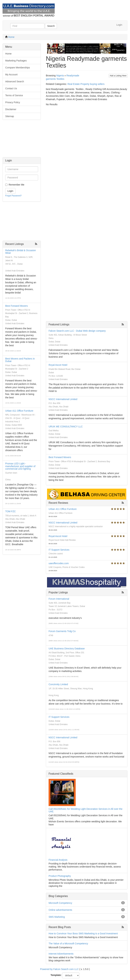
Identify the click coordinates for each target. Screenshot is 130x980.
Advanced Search (15, 81)
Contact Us (11, 88)
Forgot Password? (13, 196)
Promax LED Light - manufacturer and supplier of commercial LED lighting (20, 466)
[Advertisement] (22, 140)
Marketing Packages (16, 61)
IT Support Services (59, 550)
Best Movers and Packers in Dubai (20, 360)
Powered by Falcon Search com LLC (59, 969)
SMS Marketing (57, 917)
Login (119, 25)
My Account (11, 75)
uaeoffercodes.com (59, 563)
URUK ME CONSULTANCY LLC (66, 427)
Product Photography (60, 876)
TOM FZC (10, 511)
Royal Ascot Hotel (58, 365)
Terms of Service (14, 95)
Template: (56, 975)
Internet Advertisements (61, 954)
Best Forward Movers (17, 306)
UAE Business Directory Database (67, 649)
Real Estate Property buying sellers (86, 84)
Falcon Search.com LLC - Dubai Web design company (77, 331)
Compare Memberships (18, 68)
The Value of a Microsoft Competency (68, 944)
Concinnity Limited (58, 684)
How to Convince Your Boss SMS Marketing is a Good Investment (83, 933)
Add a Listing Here (118, 76)
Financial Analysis (58, 860)
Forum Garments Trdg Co (62, 631)
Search (51, 26)
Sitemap (10, 116)
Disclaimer (11, 109)
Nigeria (60, 76)
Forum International (59, 599)
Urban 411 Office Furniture (19, 411)
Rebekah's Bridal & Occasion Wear (21, 252)
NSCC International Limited (63, 399)
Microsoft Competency (60, 903)
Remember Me (17, 185)
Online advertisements (60, 910)
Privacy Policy (13, 102)
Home (11, 37)
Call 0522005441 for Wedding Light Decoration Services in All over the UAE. (85, 810)
